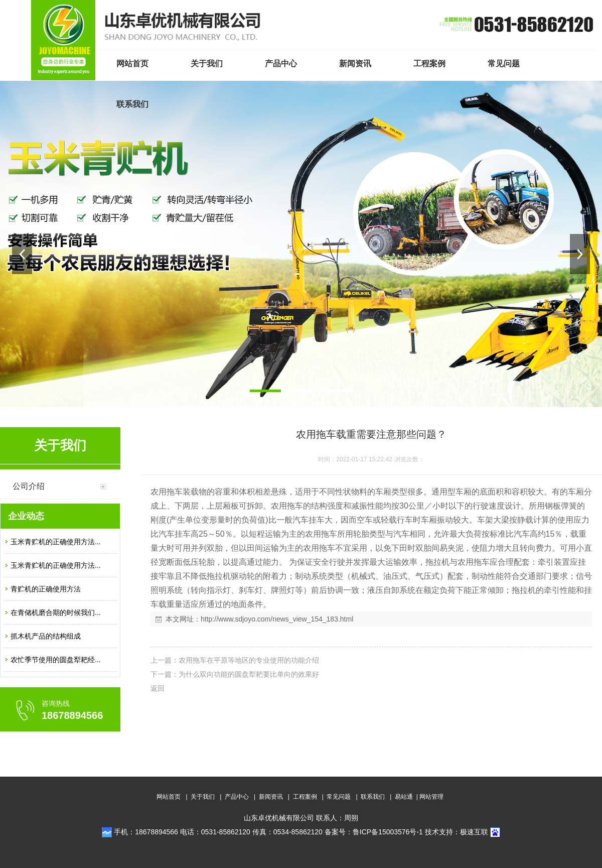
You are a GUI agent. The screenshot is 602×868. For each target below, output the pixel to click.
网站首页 (169, 797)
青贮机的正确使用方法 (46, 589)
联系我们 (373, 797)
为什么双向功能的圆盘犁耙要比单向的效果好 (249, 674)
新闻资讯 (271, 797)
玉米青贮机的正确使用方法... (56, 542)
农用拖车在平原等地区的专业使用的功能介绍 (249, 660)
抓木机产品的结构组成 (46, 636)
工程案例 (305, 797)
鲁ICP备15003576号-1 (388, 832)
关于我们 (203, 797)
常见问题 (339, 797)
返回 (158, 688)
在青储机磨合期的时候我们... (56, 612)
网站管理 (431, 797)
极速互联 (474, 832)
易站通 (407, 797)
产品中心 (237, 797)
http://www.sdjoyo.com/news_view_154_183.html (277, 619)
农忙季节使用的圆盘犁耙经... (56, 660)
